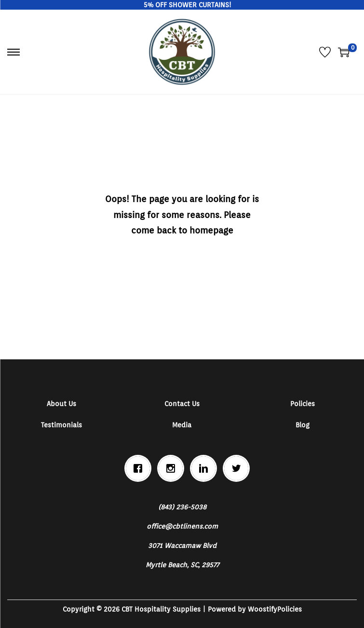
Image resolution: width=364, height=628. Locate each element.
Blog (303, 425)
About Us (61, 404)
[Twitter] (239, 468)
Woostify (263, 609)
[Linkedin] (206, 468)
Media (182, 425)
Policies (303, 404)
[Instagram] (173, 468)
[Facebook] (140, 468)
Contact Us (182, 404)
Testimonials (61, 425)
